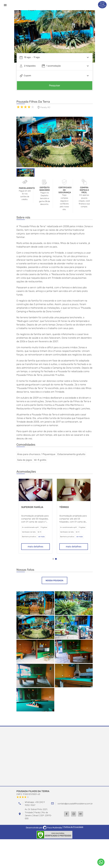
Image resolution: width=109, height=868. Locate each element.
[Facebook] (67, 814)
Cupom (27, 76)
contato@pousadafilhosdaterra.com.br (75, 804)
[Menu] (5, 5)
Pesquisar (55, 85)
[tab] (54, 580)
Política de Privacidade (73, 827)
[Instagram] (74, 814)
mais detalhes (41, 547)
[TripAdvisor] (81, 814)
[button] (53, 559)
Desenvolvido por (44, 828)
